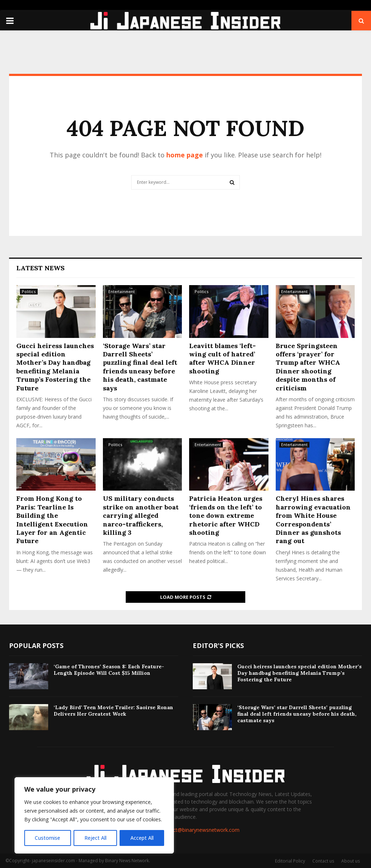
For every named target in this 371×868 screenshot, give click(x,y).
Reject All (95, 838)
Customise (47, 838)
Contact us (323, 861)
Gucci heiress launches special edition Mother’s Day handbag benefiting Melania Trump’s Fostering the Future (55, 367)
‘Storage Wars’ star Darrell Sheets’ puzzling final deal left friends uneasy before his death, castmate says (140, 367)
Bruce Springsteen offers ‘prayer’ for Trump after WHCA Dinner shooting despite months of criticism (308, 367)
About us (351, 861)
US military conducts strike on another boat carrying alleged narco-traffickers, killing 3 (141, 515)
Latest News (40, 268)
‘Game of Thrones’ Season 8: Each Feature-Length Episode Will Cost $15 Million (109, 670)
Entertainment (122, 292)
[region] (94, 816)
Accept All (142, 838)
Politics (29, 292)
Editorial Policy (290, 861)
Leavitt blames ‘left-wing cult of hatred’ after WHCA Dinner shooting (222, 358)
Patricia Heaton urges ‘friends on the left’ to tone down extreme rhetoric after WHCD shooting (226, 515)
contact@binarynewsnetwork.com (200, 830)
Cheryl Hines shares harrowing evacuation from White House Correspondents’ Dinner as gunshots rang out (313, 520)
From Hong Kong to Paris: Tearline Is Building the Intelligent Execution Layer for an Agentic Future (52, 520)
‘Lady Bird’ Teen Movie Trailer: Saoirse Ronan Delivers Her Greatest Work (113, 711)
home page (185, 155)
